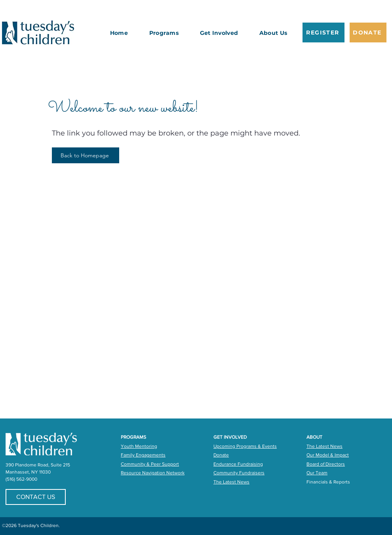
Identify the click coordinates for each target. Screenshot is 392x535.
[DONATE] (368, 32)
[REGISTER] (323, 32)
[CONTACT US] (36, 497)
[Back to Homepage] (86, 155)
